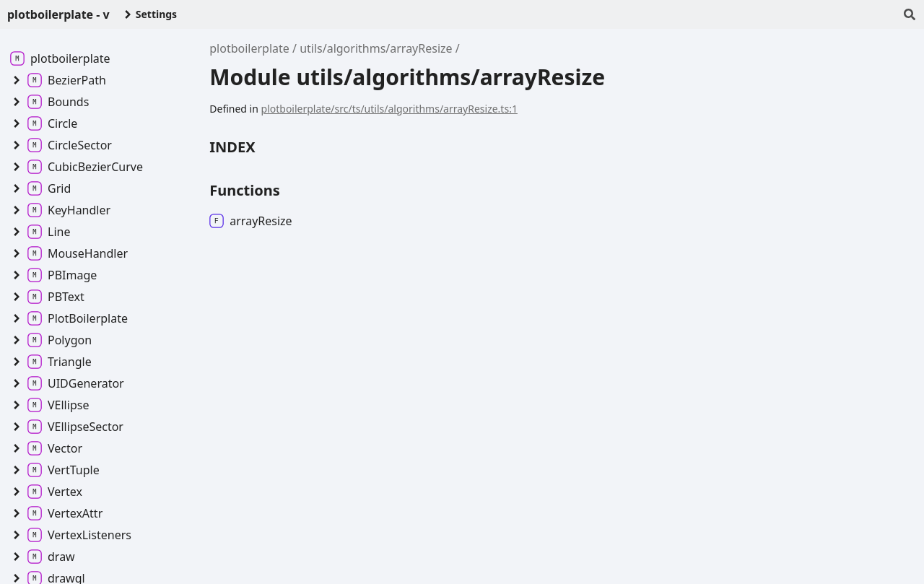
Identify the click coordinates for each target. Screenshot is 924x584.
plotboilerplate (249, 48)
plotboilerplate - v (58, 14)
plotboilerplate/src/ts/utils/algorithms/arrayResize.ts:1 (389, 109)
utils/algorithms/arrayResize (376, 48)
